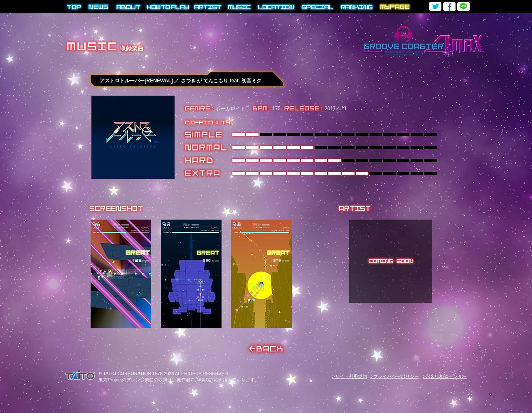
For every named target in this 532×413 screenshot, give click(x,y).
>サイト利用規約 (349, 376)
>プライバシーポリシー (395, 376)
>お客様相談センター (445, 376)
